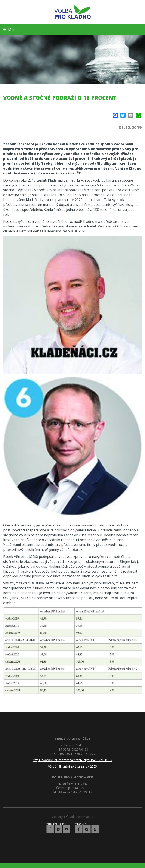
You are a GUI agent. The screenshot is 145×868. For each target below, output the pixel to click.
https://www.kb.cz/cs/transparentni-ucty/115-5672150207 (72, 760)
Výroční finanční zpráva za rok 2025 (72, 766)
